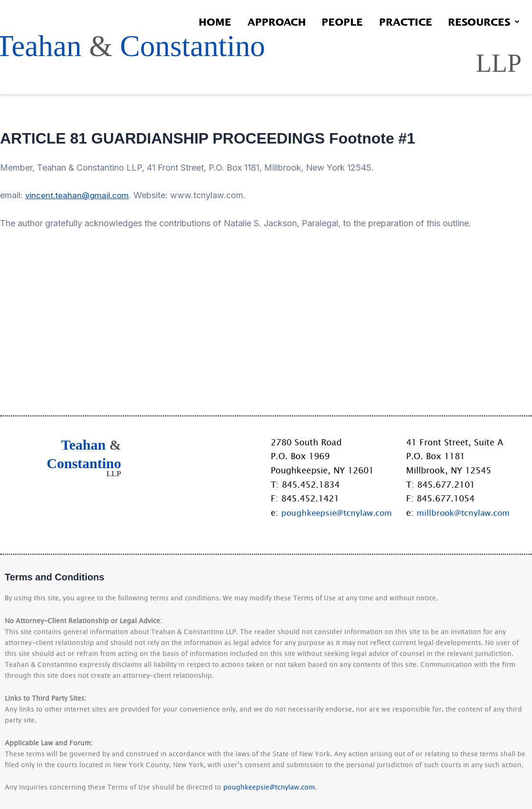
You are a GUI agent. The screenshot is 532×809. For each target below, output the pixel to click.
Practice (398, 22)
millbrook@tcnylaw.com (465, 512)
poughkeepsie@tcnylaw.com (339, 512)
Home (193, 22)
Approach (259, 22)
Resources (481, 22)
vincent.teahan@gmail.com (78, 336)
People (330, 22)
